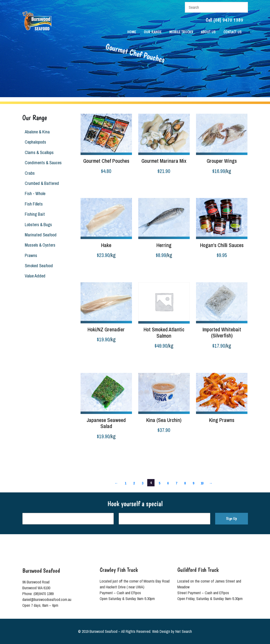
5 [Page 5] (159, 483)
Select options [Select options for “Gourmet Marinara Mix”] (149, 183)
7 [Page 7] (176, 483)
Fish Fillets (33, 204)
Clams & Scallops (39, 152)
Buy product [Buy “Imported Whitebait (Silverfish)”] (205, 358)
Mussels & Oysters (40, 245)
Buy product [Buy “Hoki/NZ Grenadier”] (89, 352)
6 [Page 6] (168, 483)
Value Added (35, 276)
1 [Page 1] (125, 483)
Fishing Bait (35, 214)
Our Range (153, 32)
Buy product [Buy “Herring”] (147, 268)
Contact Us (233, 32)
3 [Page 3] (142, 483)
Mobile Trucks (181, 32)
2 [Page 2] (134, 483)
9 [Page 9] (193, 483)
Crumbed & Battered (42, 183)
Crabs (29, 173)
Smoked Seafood (39, 266)
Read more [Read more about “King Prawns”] (204, 430)
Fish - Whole (35, 193)
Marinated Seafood (40, 235)
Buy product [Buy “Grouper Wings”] (205, 183)
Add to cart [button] (204, 268)
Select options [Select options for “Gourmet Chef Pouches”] (91, 183)
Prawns (31, 255)
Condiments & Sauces (43, 163)
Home (132, 32)
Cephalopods (35, 142)
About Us (208, 32)
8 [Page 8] (185, 483)
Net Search (184, 631)
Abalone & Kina (37, 132)
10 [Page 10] (202, 483)
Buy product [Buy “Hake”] (89, 268)
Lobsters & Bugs (38, 225)
